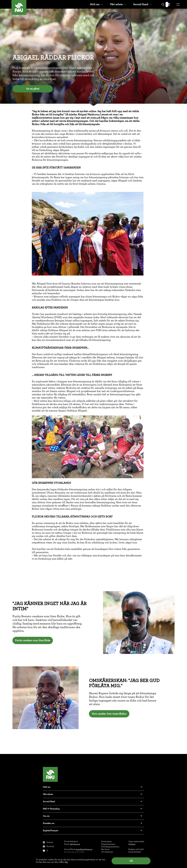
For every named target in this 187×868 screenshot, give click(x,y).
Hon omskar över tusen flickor (109, 714)
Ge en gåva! (33, 89)
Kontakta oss (49, 823)
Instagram (51, 855)
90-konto (132, 844)
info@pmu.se (75, 844)
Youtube (50, 842)
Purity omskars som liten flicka (33, 640)
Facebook (50, 846)
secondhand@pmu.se (84, 849)
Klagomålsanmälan (54, 859)
